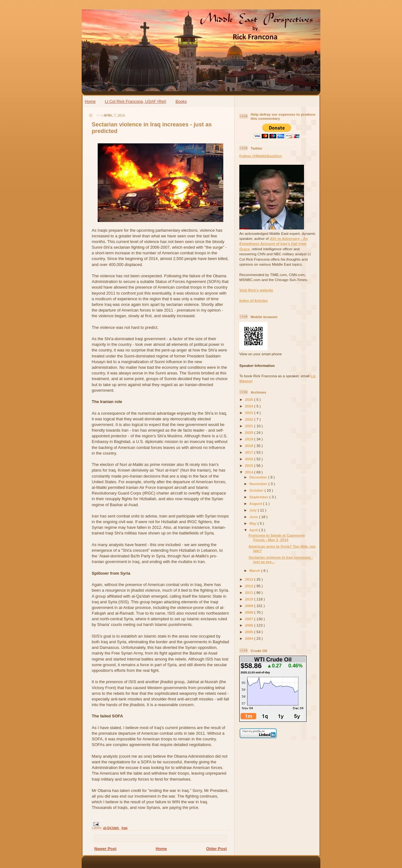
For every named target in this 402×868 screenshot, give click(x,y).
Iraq (125, 828)
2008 (250, 612)
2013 (250, 579)
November (259, 484)
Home (90, 101)
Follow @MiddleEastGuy (261, 156)
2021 (250, 426)
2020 (250, 432)
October (257, 490)
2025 (250, 399)
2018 (250, 446)
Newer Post (105, 849)
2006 (250, 625)
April (254, 530)
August (256, 503)
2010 (250, 599)
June (254, 517)
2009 (250, 606)
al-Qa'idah (111, 828)
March (255, 570)
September (259, 497)
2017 (250, 452)
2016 (250, 459)
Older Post (216, 849)
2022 (250, 419)
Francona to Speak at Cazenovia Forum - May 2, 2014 (277, 537)
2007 (250, 619)
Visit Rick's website (256, 290)
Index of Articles (254, 300)
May (253, 523)
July (254, 510)
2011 (250, 592)
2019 (250, 439)
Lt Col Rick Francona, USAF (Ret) (136, 101)
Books (181, 101)
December (259, 477)
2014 (250, 472)
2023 (250, 413)
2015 (250, 465)
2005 (250, 632)
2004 (250, 638)
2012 (250, 586)
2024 (250, 406)
